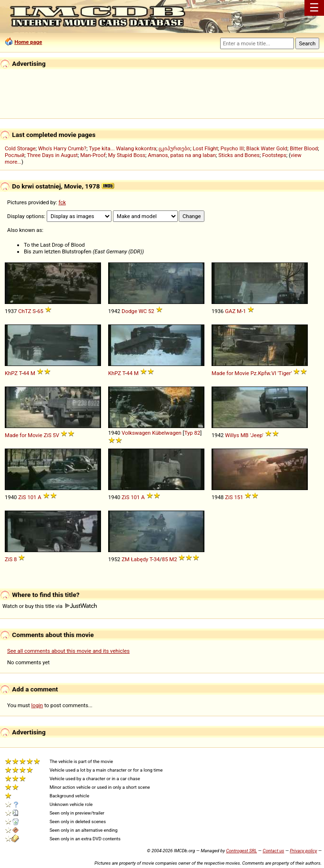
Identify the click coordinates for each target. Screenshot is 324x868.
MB (245, 435)
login (37, 705)
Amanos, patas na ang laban (182, 155)
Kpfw (264, 373)
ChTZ (25, 311)
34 (157, 559)
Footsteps (274, 155)
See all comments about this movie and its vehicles (68, 651)
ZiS (48, 435)
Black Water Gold (267, 148)
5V (56, 435)
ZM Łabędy (135, 559)
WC (143, 311)
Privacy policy (303, 851)
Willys (232, 435)
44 (26, 373)
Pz (254, 373)
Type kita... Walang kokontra (122, 148)
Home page (28, 42)
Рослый (15, 155)
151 (238, 497)
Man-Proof (93, 155)
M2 (173, 559)
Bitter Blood (304, 148)
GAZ (230, 311)
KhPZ (11, 373)
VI (274, 373)
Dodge (129, 311)
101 (32, 497)
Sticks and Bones (239, 155)
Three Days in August (53, 155)
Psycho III (232, 148)
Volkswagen (136, 433)
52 (151, 311)
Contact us (273, 851)
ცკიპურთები (174, 148)
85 (165, 559)
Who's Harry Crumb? (62, 148)
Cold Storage (20, 148)
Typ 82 (192, 433)
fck (62, 202)
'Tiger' (285, 373)
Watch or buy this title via (50, 606)
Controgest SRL (241, 851)
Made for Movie (230, 373)
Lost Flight (205, 148)
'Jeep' (256, 435)
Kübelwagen (167, 433)
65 (40, 311)
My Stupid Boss (127, 155)
